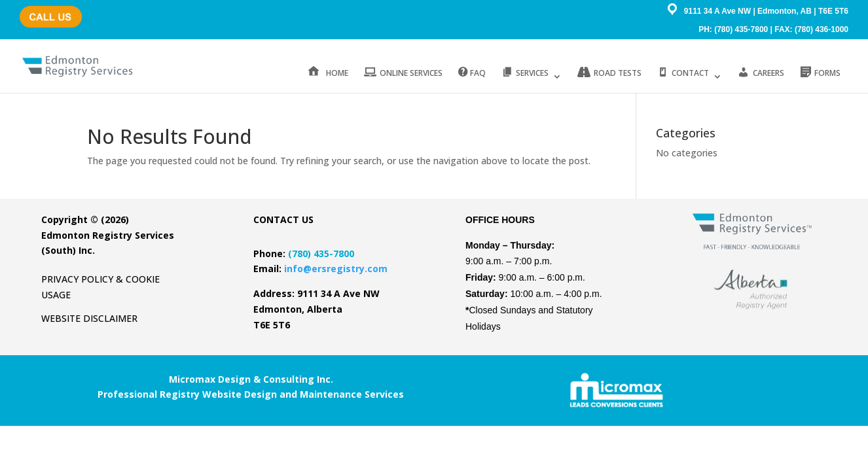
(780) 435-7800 (46, 10)
